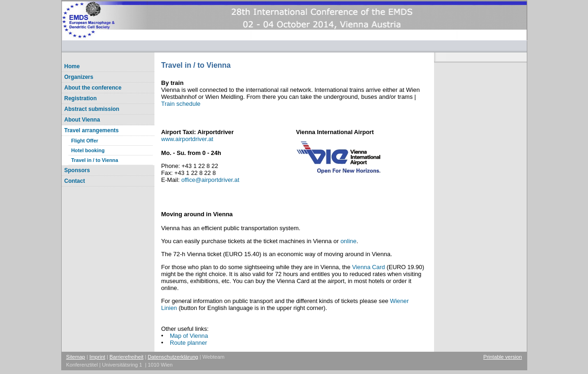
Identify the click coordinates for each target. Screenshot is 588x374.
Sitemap (76, 357)
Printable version (502, 357)
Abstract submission (92, 109)
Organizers (79, 77)
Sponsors (77, 170)
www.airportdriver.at (187, 139)
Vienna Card (368, 267)
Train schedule (181, 104)
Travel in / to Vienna (95, 160)
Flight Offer (85, 141)
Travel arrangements (92, 130)
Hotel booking (88, 150)
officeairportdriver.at (210, 180)
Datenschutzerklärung (173, 357)
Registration (81, 98)
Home (72, 66)
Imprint (97, 357)
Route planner (188, 343)
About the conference (93, 88)
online (348, 241)
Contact (75, 181)
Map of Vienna (189, 336)
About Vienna (82, 120)
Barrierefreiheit (126, 357)
